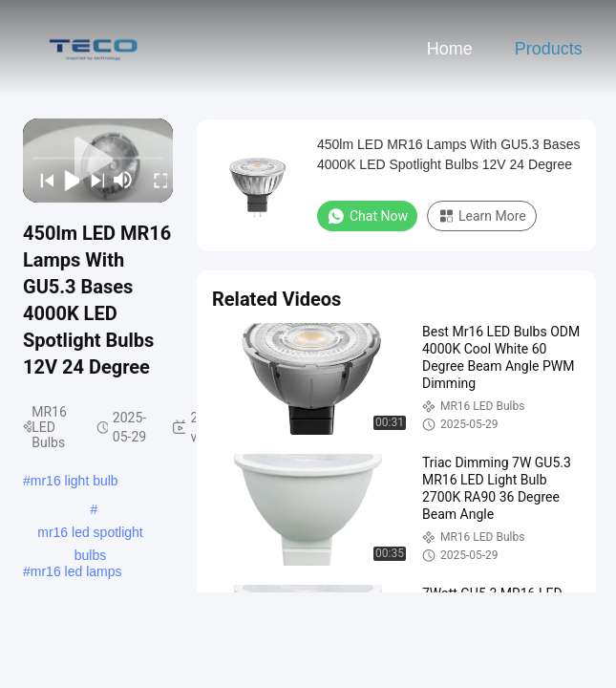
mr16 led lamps (76, 571)
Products (549, 49)
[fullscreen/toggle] (155, 180)
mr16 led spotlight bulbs (90, 534)
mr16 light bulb (74, 481)
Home (450, 49)
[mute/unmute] (123, 180)
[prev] (41, 180)
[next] (92, 180)
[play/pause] (66, 180)
